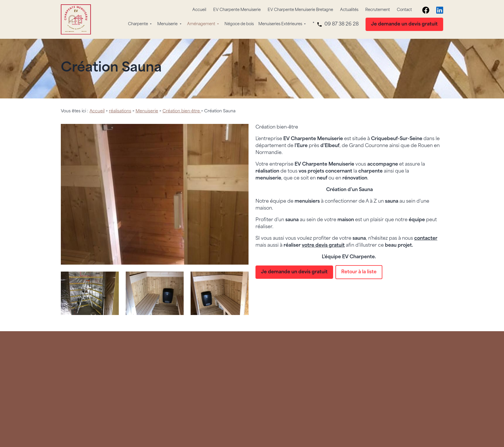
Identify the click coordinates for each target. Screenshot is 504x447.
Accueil (199, 10)
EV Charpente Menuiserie (237, 10)
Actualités (349, 10)
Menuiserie (167, 24)
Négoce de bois (239, 24)
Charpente (138, 24)
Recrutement (378, 10)
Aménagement (201, 24)
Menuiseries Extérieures (280, 24)
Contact (404, 10)
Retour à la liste (359, 272)
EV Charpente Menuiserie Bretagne (300, 10)
